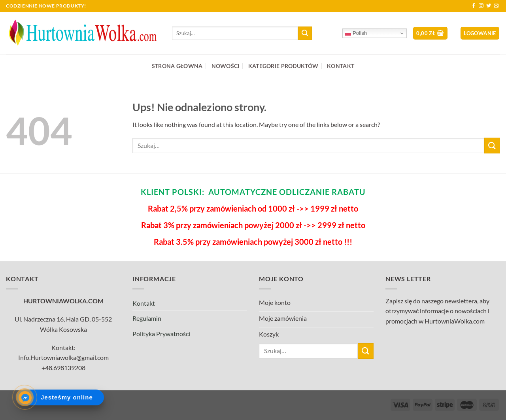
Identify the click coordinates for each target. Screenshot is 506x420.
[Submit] (305, 33)
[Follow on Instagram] (481, 6)
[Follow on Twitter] (489, 6)
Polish (356, 33)
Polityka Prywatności (161, 334)
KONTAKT (341, 66)
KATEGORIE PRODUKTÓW (283, 66)
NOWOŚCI (226, 66)
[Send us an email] (496, 6)
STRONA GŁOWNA (177, 66)
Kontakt (144, 303)
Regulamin (147, 318)
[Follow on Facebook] (474, 6)
